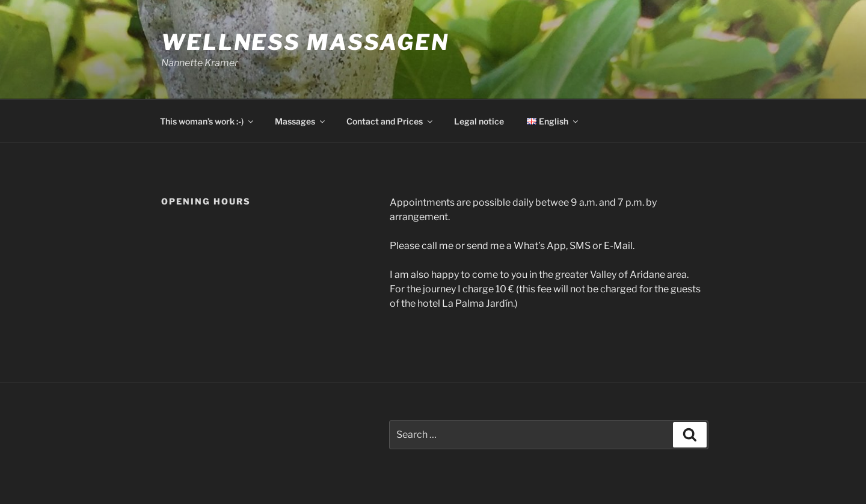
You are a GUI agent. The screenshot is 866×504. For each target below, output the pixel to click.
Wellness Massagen (305, 42)
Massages (301, 121)
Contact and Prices (390, 121)
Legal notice (479, 121)
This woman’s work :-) (207, 121)
